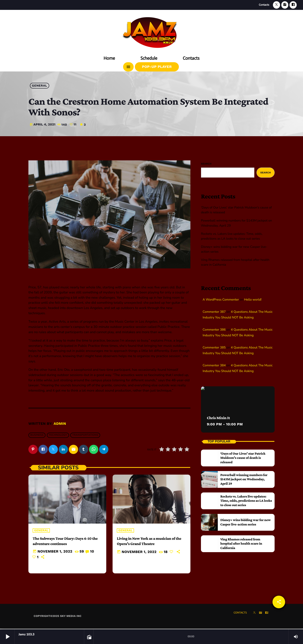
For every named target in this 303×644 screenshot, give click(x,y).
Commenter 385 (214, 348)
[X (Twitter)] (276, 5)
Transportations (85, 435)
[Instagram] (285, 5)
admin (60, 424)
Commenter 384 (214, 366)
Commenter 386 (214, 330)
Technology (58, 435)
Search (206, 164)
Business (37, 435)
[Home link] (151, 31)
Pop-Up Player (157, 67)
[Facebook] (293, 5)
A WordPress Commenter (221, 300)
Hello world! (253, 300)
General (40, 86)
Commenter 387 (214, 312)
